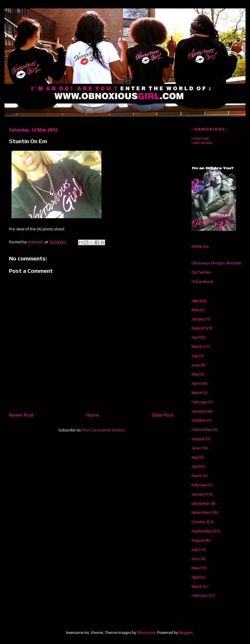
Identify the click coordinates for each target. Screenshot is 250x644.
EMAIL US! (200, 246)
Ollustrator (146, 632)
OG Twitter (201, 272)
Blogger (185, 632)
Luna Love (200, 138)
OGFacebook (202, 282)
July (195, 356)
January (198, 319)
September (202, 429)
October (199, 420)
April (196, 337)
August (198, 328)
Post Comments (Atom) (103, 430)
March (197, 346)
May (195, 310)
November (201, 512)
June (196, 365)
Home (93, 415)
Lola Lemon (202, 143)
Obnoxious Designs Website (216, 263)
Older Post (163, 415)
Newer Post (21, 415)
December (201, 503)
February (199, 402)
